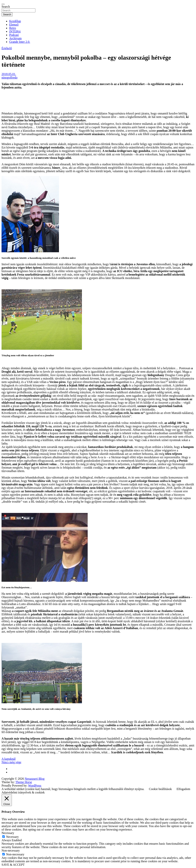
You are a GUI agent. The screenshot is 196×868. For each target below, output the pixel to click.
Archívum (15, 38)
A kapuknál (9, 759)
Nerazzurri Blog (35, 779)
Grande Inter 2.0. (20, 42)
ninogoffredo (9, 77)
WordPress (35, 786)
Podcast (14, 35)
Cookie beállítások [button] (160, 789)
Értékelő (7, 48)
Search (6, 7)
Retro (13, 28)
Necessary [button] (8, 833)
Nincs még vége (11, 762)
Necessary (12, 837)
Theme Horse (24, 782)
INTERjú (15, 31)
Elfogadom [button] (183, 789)
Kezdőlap (15, 21)
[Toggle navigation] (3, 4)
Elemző (14, 25)
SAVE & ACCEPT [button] (13, 865)
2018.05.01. (9, 74)
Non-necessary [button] (11, 851)
